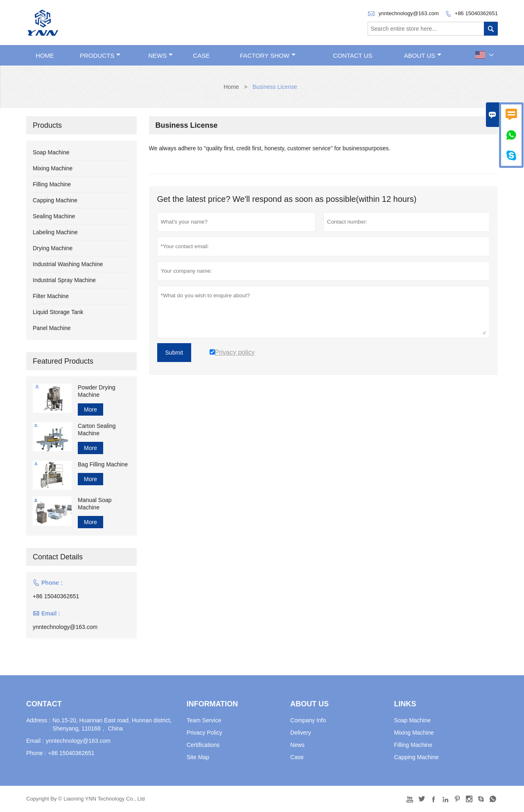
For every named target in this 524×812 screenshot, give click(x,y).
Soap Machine (51, 152)
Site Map (198, 757)
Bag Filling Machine (103, 464)
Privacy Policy (204, 733)
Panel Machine (52, 328)
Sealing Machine (54, 216)
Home (45, 55)
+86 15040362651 (476, 13)
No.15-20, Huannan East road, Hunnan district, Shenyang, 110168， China (112, 724)
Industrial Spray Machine (64, 280)
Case (201, 55)
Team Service (204, 720)
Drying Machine (53, 248)
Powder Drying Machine (97, 391)
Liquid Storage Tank (58, 312)
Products (100, 55)
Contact (44, 704)
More (90, 409)
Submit (174, 353)
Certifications (203, 745)
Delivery (301, 733)
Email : (35, 741)
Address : (38, 720)
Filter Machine (51, 296)
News (160, 55)
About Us (423, 55)
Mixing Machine (53, 168)
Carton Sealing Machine (97, 430)
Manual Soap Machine (95, 504)
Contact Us (352, 55)
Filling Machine (52, 184)
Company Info (308, 720)
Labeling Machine (55, 232)
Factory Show (268, 55)
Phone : (36, 753)
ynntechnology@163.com (409, 13)
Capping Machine (55, 200)
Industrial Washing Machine (68, 264)
